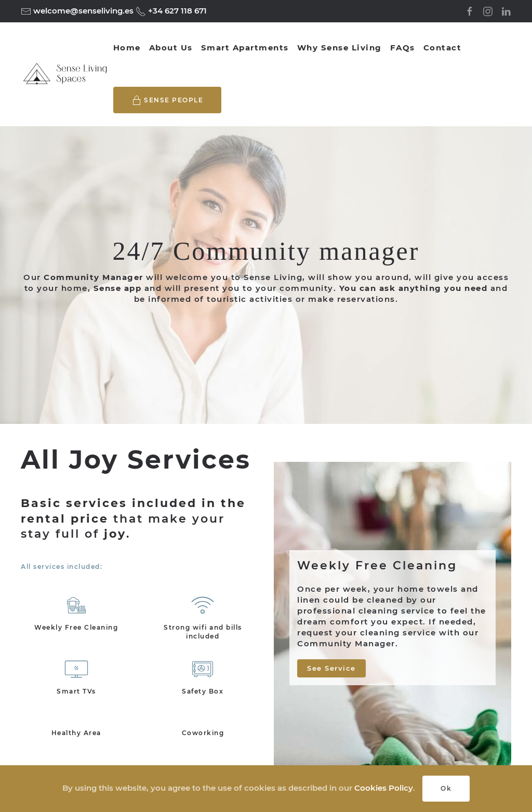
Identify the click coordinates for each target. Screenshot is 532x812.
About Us (171, 48)
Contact (443, 48)
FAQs (403, 48)
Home (127, 48)
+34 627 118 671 (176, 11)
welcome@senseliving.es (82, 11)
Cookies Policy (384, 788)
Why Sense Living (340, 48)
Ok (446, 788)
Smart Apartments (245, 48)
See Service (331, 668)
